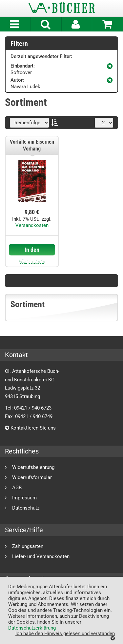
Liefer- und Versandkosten (41, 556)
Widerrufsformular (32, 477)
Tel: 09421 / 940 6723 (28, 408)
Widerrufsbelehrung (33, 467)
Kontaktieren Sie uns (30, 428)
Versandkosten (32, 225)
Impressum (24, 498)
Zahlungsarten (28, 546)
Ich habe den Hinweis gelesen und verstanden (65, 633)
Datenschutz (26, 508)
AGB (17, 487)
